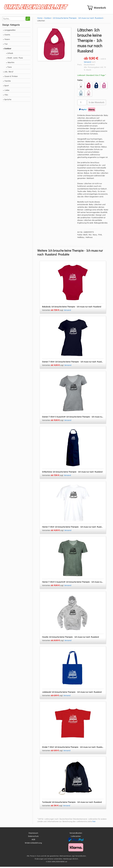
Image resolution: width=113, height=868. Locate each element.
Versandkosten (76, 834)
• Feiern (6, 40)
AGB (33, 841)
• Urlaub (10, 54)
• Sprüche (7, 100)
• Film (6, 96)
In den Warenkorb (97, 104)
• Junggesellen (9, 31)
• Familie (7, 82)
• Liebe (6, 91)
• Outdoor (7, 50)
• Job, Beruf (8, 73)
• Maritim (10, 63)
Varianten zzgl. (53, 311)
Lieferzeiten (76, 837)
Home (40, 19)
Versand (87, 63)
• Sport (6, 87)
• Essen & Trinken (10, 77)
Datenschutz (33, 837)
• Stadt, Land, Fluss (15, 59)
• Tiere (9, 68)
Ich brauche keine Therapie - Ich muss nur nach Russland (78, 19)
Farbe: (80, 81)
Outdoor (48, 19)
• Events (7, 36)
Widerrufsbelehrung (33, 844)
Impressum (33, 834)
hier (94, 823)
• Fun (5, 45)
